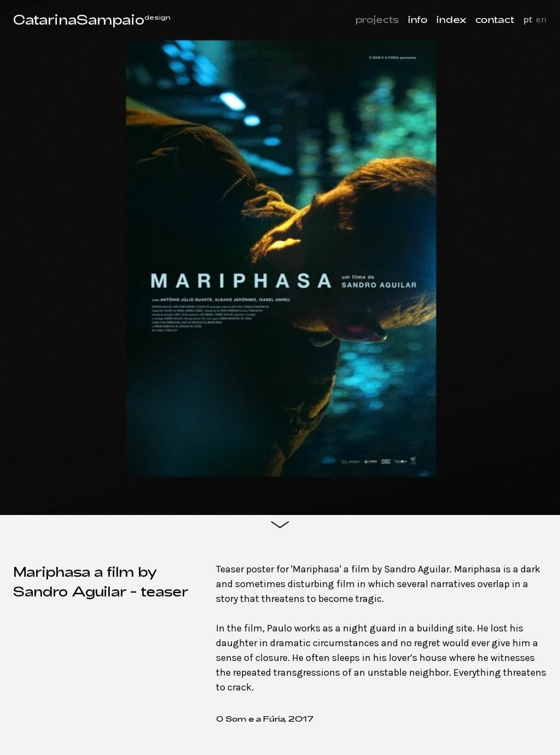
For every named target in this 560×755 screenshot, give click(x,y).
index (451, 19)
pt (528, 19)
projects (377, 19)
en (541, 19)
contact (495, 19)
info (418, 19)
